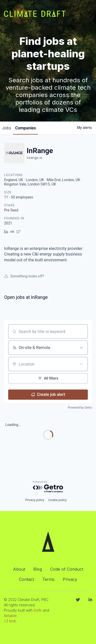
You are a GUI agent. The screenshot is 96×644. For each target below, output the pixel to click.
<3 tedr (10, 621)
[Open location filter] (81, 364)
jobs (7, 128)
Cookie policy (58, 500)
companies (25, 128)
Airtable (10, 616)
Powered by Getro (80, 408)
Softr (38, 610)
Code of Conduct (67, 569)
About (19, 569)
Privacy (70, 579)
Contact (26, 579)
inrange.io (34, 158)
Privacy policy (35, 500)
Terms (48, 579)
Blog (38, 569)
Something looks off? (24, 276)
